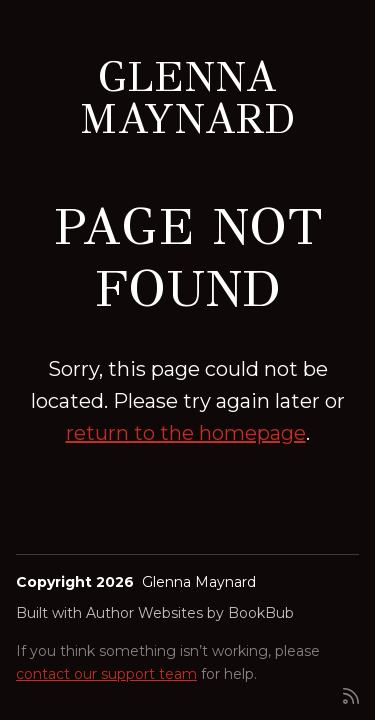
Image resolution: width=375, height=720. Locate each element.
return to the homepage (186, 433)
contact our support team (106, 674)
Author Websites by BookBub (190, 613)
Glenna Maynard (188, 98)
